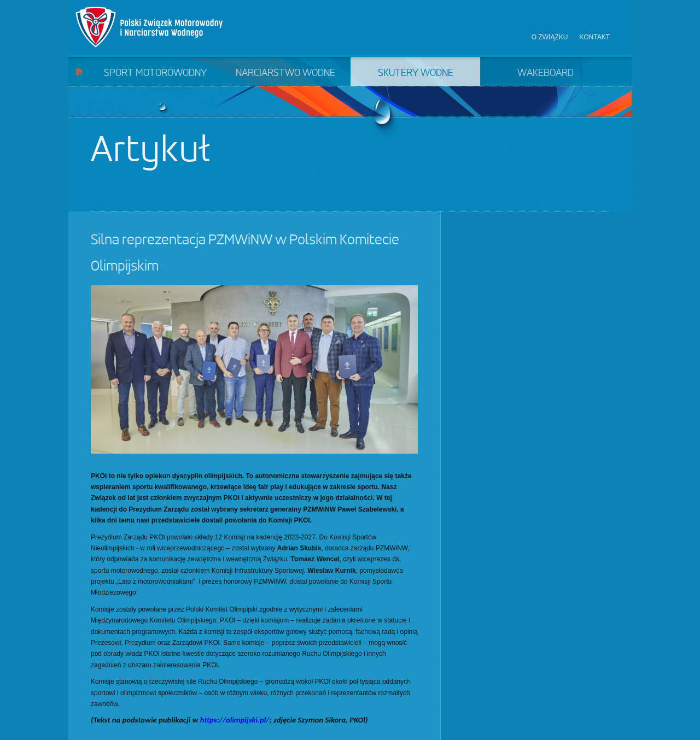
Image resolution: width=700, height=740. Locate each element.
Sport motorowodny (155, 73)
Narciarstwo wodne (285, 73)
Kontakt (594, 37)
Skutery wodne (416, 73)
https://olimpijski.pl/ (235, 720)
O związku (550, 37)
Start (79, 71)
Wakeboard (546, 73)
